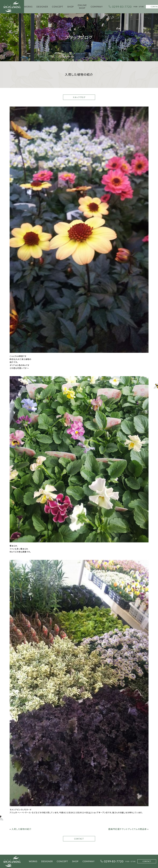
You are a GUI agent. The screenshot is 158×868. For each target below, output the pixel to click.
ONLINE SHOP (82, 7)
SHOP (71, 7)
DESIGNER (42, 7)
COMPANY (97, 7)
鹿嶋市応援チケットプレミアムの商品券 (127, 829)
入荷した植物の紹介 (21, 829)
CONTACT (79, 839)
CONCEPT (58, 7)
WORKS (28, 7)
